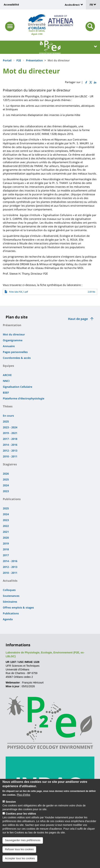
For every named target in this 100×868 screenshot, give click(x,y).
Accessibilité (11, 5)
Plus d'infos (23, 798)
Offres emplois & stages (18, 607)
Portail (7, 60)
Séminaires (10, 602)
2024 (6, 485)
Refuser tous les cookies (19, 853)
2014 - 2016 (10, 445)
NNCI (6, 381)
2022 (6, 526)
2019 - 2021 (10, 433)
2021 (6, 532)
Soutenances (11, 596)
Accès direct (72, 5)
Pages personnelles (15, 352)
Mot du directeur (14, 334)
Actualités (10, 581)
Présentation (34, 60)
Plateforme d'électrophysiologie (24, 398)
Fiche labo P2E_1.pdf (18, 292)
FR (93, 5)
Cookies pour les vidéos (21, 817)
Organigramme (13, 340)
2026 (6, 474)
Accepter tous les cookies (20, 862)
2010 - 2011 (10, 456)
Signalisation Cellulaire (18, 387)
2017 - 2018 (10, 439)
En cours (8, 416)
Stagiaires (10, 464)
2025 (6, 421)
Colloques (9, 590)
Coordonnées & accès (17, 358)
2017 (6, 555)
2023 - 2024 (10, 427)
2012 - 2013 (10, 451)
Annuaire (9, 346)
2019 (6, 543)
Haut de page (78, 319)
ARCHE (7, 375)
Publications (12, 499)
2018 (6, 549)
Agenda (8, 619)
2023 (6, 491)
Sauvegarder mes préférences (23, 843)
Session (11, 805)
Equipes (8, 366)
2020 (6, 538)
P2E (19, 60)
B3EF (6, 393)
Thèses (8, 406)
